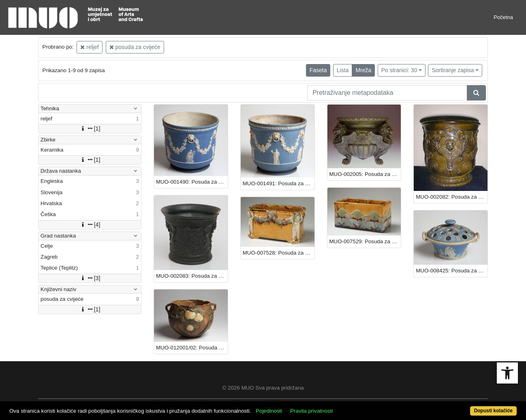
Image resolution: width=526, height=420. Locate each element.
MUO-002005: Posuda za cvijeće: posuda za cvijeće (365, 174)
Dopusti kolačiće (493, 411)
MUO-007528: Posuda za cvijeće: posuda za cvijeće (279, 253)
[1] (90, 129)
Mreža (363, 70)
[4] (90, 225)
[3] (90, 278)
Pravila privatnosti (311, 411)
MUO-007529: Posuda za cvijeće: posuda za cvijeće (365, 241)
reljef (89, 47)
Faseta (318, 70)
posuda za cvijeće (135, 47)
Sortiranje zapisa (453, 70)
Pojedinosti (269, 411)
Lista (343, 70)
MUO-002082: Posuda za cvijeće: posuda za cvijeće (452, 197)
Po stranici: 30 (399, 70)
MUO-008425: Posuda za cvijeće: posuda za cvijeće (452, 271)
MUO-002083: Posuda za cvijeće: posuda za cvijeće (192, 276)
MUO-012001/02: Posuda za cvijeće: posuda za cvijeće (192, 348)
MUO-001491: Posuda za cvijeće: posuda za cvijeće (279, 183)
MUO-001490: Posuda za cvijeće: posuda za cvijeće (192, 182)
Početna (503, 17)
